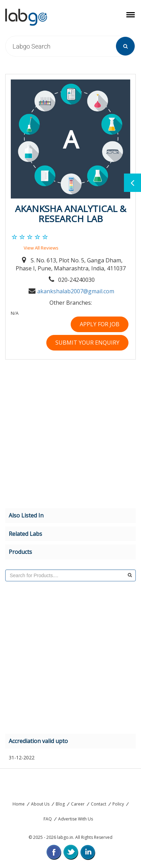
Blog (60, 804)
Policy (118, 804)
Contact (99, 804)
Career (78, 804)
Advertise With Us (76, 819)
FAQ (48, 819)
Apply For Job (100, 324)
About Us (40, 804)
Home (19, 804)
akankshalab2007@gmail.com (76, 291)
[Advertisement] (65, 435)
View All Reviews (41, 248)
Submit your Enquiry (87, 343)
